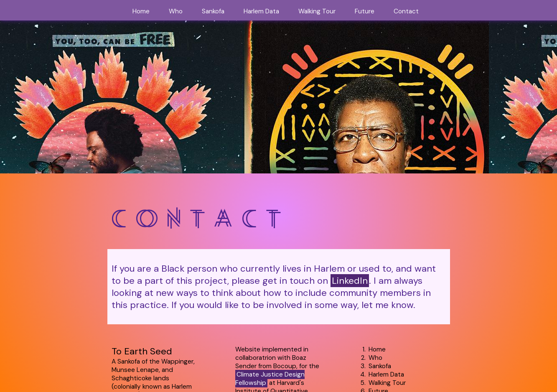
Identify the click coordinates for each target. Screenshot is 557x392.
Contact (406, 11)
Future (365, 11)
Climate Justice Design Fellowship (270, 379)
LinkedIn (350, 281)
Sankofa (213, 11)
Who (176, 11)
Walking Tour (317, 11)
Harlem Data (261, 11)
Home (141, 11)
